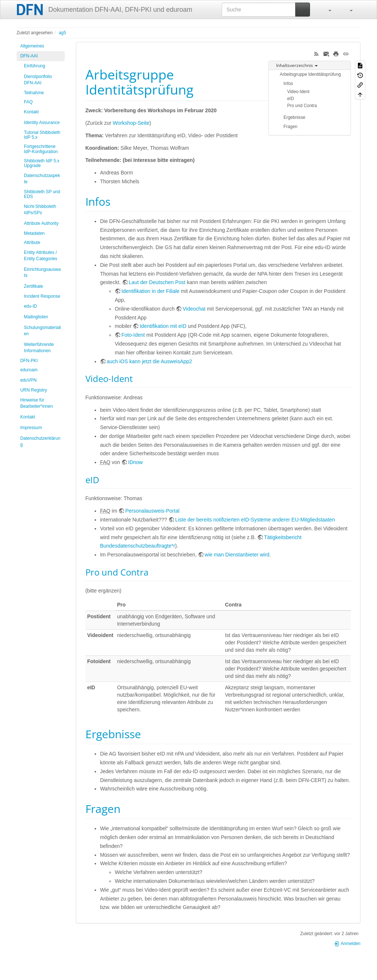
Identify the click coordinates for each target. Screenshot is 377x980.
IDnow (135, 462)
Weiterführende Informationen (39, 348)
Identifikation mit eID (163, 326)
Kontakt (31, 112)
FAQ (28, 102)
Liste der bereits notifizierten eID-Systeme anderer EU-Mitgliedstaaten (255, 520)
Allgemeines (32, 46)
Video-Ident (298, 92)
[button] (326, 10)
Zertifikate (34, 286)
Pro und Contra (302, 106)
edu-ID (31, 306)
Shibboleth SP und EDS (42, 194)
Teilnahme (34, 93)
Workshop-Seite (131, 123)
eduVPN (28, 380)
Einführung (35, 66)
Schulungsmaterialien (42, 331)
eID (291, 99)
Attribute (32, 243)
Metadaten (34, 233)
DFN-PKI (29, 361)
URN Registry (34, 390)
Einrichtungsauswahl (42, 273)
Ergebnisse (295, 117)
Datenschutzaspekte (42, 179)
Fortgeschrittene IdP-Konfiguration (41, 149)
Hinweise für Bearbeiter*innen (37, 403)
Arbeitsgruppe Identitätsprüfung (310, 74)
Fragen (290, 127)
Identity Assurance (42, 123)
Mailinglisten (36, 317)
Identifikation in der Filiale (151, 291)
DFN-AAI (29, 56)
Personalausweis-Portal (152, 511)
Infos (288, 84)
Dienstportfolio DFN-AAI (38, 80)
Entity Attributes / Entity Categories (41, 256)
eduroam (29, 370)
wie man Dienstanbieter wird (237, 555)
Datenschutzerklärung (40, 441)
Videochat (194, 309)
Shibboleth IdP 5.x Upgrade (42, 163)
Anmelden (347, 944)
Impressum (31, 428)
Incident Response (42, 296)
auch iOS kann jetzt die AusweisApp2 (149, 361)
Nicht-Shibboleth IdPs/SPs (40, 210)
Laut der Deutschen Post (157, 282)
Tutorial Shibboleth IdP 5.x (42, 135)
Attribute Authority (41, 223)
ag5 (62, 33)
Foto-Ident (133, 335)
